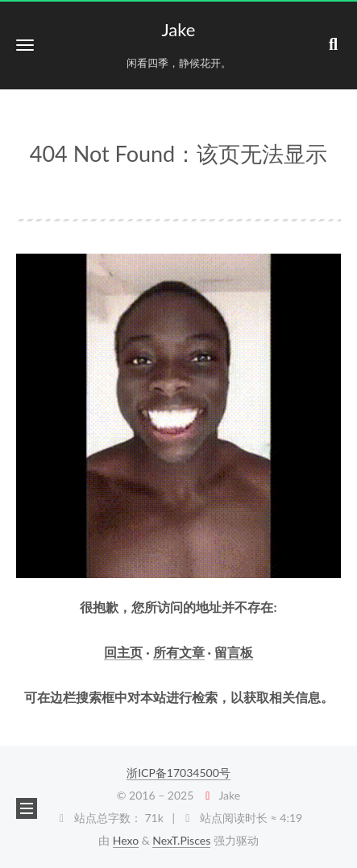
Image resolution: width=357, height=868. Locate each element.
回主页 (123, 652)
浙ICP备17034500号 (178, 773)
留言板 (234, 652)
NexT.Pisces (181, 840)
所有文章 (179, 652)
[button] (25, 45)
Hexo (126, 840)
